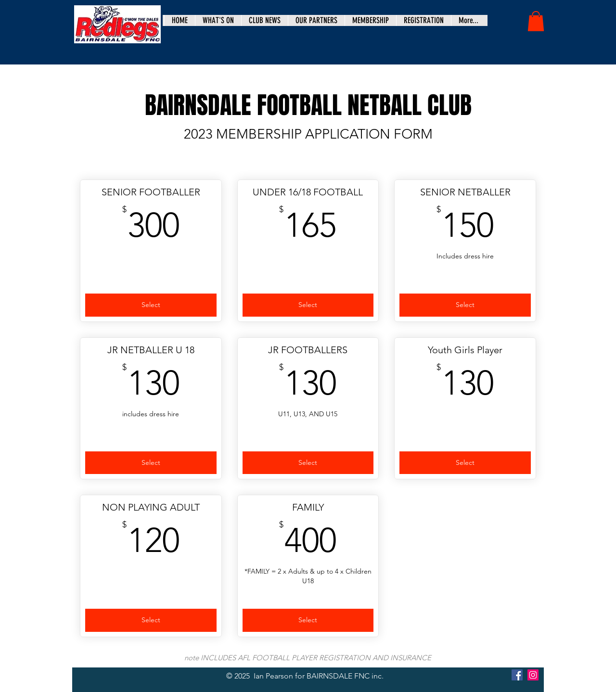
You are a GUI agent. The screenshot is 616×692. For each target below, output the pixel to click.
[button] (536, 21)
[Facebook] (517, 675)
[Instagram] (533, 675)
